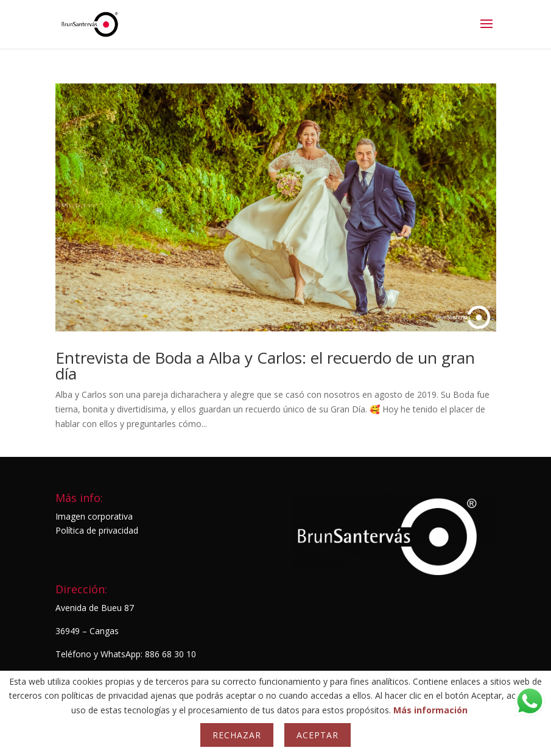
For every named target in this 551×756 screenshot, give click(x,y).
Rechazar (237, 735)
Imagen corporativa (94, 516)
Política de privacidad (97, 530)
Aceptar (318, 735)
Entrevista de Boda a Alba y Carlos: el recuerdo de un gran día (265, 366)
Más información (430, 710)
